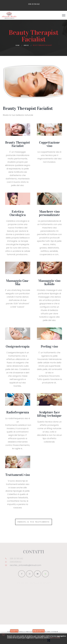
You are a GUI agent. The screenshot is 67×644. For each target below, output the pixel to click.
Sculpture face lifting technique (49, 414)
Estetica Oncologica (18, 213)
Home (18, 45)
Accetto (14, 631)
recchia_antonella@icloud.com (25, 566)
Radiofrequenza (18, 412)
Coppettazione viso (49, 144)
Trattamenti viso (18, 475)
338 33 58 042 (34, 4)
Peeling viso (49, 346)
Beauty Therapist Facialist (18, 144)
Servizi (26, 45)
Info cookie (55, 638)
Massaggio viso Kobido (49, 282)
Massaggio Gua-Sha (18, 282)
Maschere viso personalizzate (49, 213)
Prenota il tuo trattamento (34, 522)
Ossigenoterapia (18, 346)
